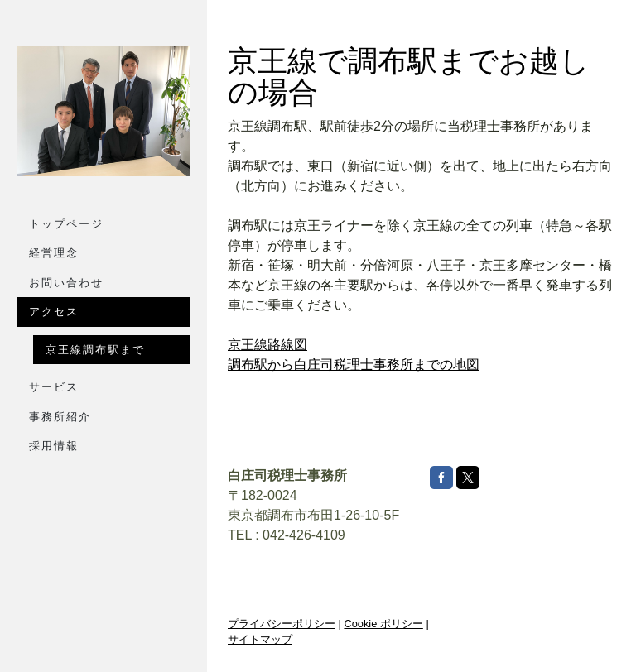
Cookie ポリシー (383, 624)
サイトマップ (260, 639)
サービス (54, 387)
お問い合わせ (66, 283)
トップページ (66, 224)
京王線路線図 (267, 345)
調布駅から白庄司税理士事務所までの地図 (354, 365)
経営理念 (54, 253)
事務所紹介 (60, 417)
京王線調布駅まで (95, 350)
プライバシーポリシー (282, 624)
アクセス (54, 312)
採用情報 (54, 446)
